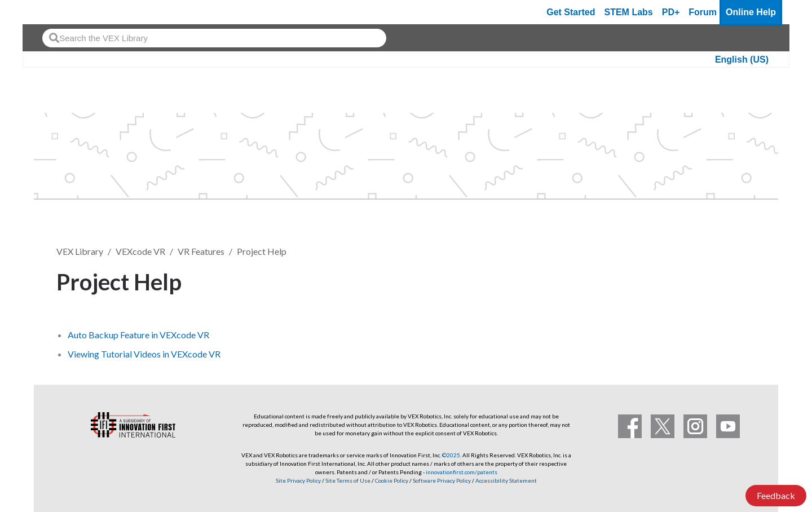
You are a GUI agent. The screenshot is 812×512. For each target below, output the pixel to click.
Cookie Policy (392, 480)
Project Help (262, 251)
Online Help (751, 12)
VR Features (201, 251)
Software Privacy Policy (442, 480)
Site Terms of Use (347, 480)
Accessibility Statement (506, 480)
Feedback (776, 495)
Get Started (571, 12)
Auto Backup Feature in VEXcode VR (138, 335)
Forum (703, 12)
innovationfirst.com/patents (462, 472)
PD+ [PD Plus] (671, 12)
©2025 (451, 455)
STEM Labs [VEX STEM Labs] (629, 12)
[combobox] (214, 38)
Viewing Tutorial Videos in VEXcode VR (144, 354)
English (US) (742, 59)
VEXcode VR (140, 251)
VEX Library (80, 251)
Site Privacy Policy (298, 480)
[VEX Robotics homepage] (53, 12)
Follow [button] (727, 280)
